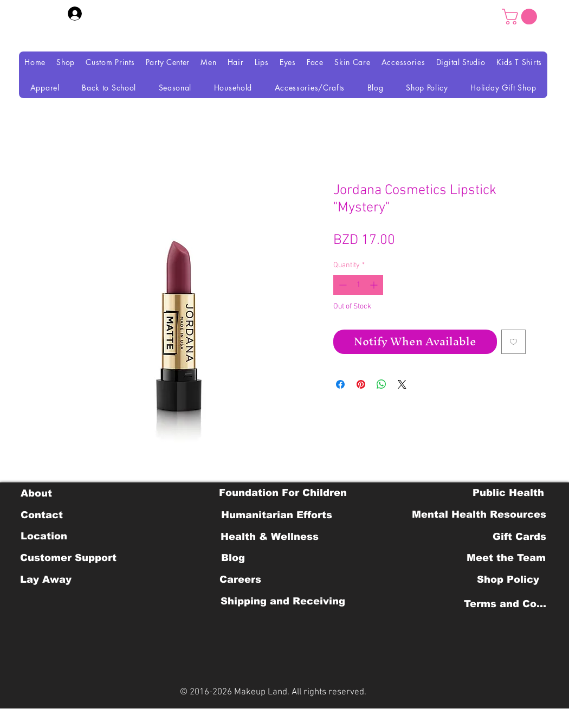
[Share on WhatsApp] (382, 384)
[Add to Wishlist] (513, 342)
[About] (36, 493)
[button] (521, 17)
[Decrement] (342, 285)
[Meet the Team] (506, 558)
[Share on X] (402, 384)
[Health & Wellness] (270, 537)
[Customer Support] (68, 558)
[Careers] (240, 579)
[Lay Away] (46, 579)
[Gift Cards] (519, 537)
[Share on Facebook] (340, 384)
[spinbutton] (358, 285)
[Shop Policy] (508, 579)
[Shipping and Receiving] (283, 601)
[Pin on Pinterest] (361, 384)
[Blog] (233, 558)
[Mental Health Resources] (479, 514)
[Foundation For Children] (283, 493)
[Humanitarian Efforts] (277, 515)
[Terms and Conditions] (508, 604)
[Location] (44, 536)
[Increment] (375, 285)
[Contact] (41, 515)
